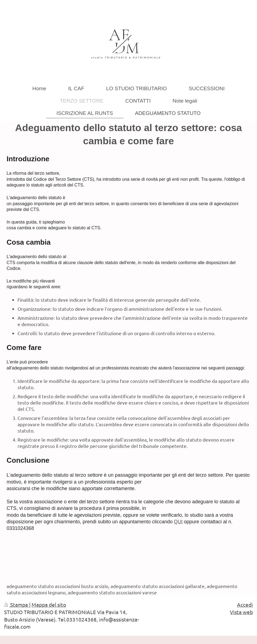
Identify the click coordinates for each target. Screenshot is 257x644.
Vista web (241, 612)
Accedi (245, 605)
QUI (178, 522)
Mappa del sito (49, 605)
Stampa (17, 605)
